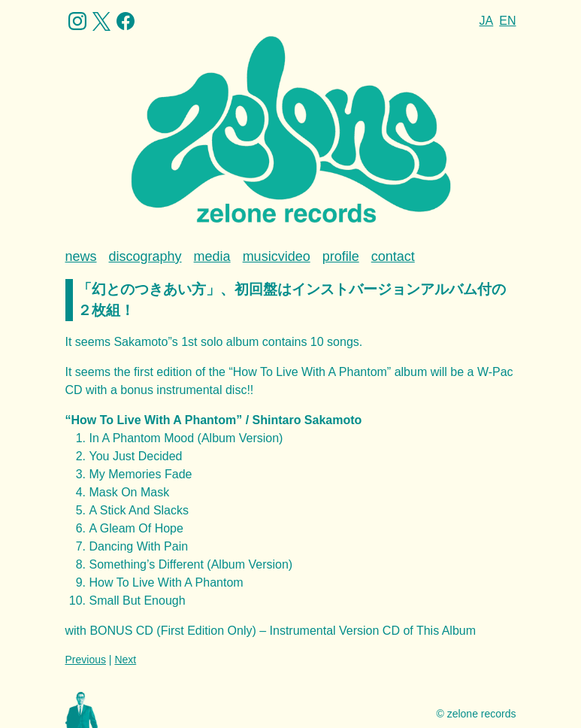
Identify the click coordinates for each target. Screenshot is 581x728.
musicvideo (277, 256)
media (212, 256)
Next (125, 660)
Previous (86, 660)
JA (487, 21)
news (81, 256)
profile (341, 256)
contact (393, 256)
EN (507, 21)
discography (145, 256)
